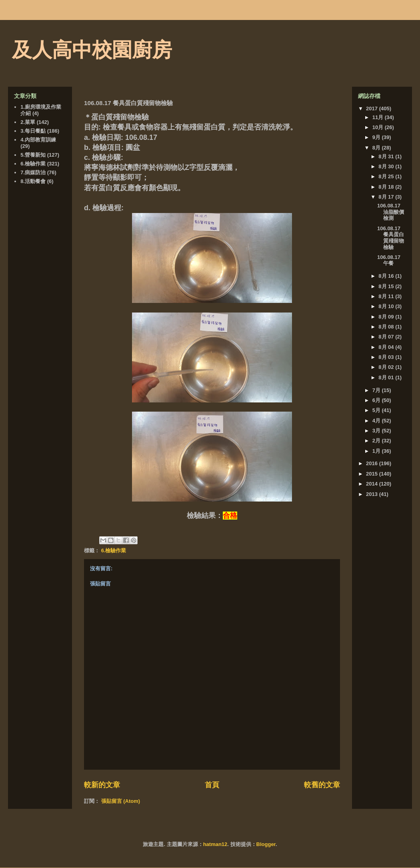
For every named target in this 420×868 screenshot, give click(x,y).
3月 (377, 431)
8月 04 (387, 347)
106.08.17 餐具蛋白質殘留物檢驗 (391, 238)
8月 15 (387, 286)
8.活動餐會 (33, 181)
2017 (373, 108)
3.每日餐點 (33, 131)
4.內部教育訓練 (38, 140)
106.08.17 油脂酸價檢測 (391, 212)
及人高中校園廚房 (92, 50)
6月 (377, 400)
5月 (377, 410)
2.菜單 (28, 122)
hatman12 (215, 844)
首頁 (212, 785)
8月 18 (387, 187)
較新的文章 (102, 785)
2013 (373, 494)
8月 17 (387, 197)
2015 (373, 474)
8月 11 (387, 296)
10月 (379, 127)
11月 (379, 117)
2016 (373, 463)
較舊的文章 (322, 785)
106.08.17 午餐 (389, 260)
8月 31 (387, 156)
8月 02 (387, 367)
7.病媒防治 (33, 172)
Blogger (266, 844)
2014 (373, 484)
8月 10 (387, 306)
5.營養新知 (33, 155)
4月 (377, 421)
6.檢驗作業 (114, 550)
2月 (377, 441)
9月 (377, 137)
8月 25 (387, 176)
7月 (377, 390)
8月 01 (387, 377)
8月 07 (387, 337)
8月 (377, 148)
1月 (377, 451)
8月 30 (387, 166)
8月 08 (387, 327)
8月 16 (387, 276)
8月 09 (387, 317)
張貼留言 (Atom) (121, 801)
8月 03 (387, 357)
